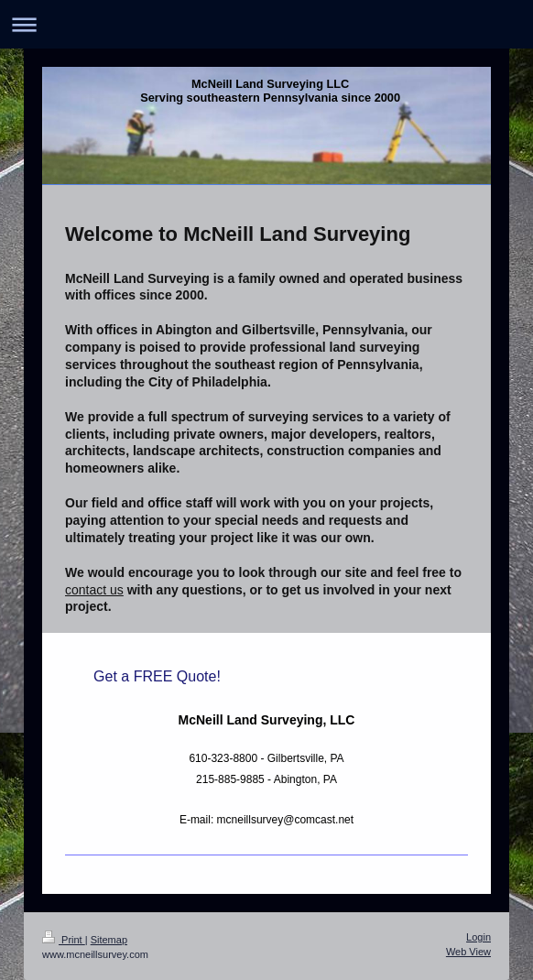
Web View (468, 952)
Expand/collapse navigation (266, 24)
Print (64, 940)
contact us (94, 590)
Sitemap (109, 940)
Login (479, 937)
